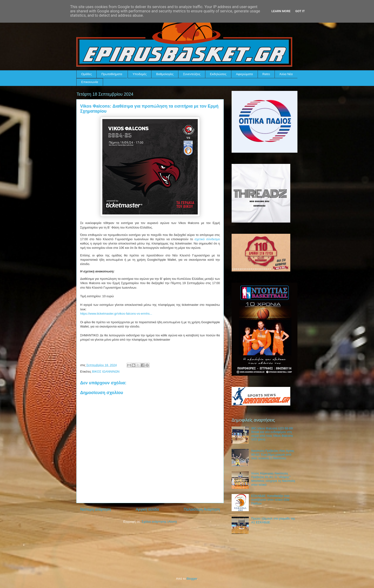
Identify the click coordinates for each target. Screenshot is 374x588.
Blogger (192, 579)
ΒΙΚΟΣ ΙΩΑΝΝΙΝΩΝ (106, 372)
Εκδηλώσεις (218, 74)
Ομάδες (87, 74)
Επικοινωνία (90, 82)
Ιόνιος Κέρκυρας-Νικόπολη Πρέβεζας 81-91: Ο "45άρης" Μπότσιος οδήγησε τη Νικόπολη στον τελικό (273, 479)
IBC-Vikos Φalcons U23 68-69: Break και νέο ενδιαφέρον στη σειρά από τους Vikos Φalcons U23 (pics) (272, 434)
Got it (300, 11)
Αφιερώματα (244, 74)
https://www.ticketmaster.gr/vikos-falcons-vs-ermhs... (116, 314)
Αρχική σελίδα (147, 509)
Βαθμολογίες (165, 74)
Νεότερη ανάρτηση (96, 509)
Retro (266, 74)
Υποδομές (140, 74)
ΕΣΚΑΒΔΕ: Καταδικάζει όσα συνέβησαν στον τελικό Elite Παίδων (270, 500)
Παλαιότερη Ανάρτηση (202, 509)
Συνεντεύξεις (192, 74)
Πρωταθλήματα (112, 74)
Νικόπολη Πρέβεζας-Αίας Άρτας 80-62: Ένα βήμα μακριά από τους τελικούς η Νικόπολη (273, 454)
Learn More (281, 11)
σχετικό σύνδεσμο (207, 239)
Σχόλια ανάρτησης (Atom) (159, 522)
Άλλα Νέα (286, 74)
